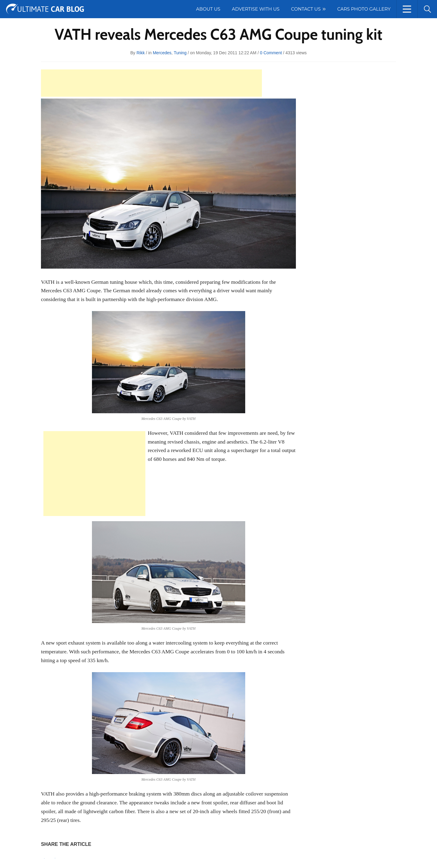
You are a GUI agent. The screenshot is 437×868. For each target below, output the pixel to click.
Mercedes (162, 53)
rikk (141, 53)
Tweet (55, 858)
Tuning (180, 53)
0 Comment (271, 53)
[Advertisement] (151, 83)
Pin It (44, 858)
